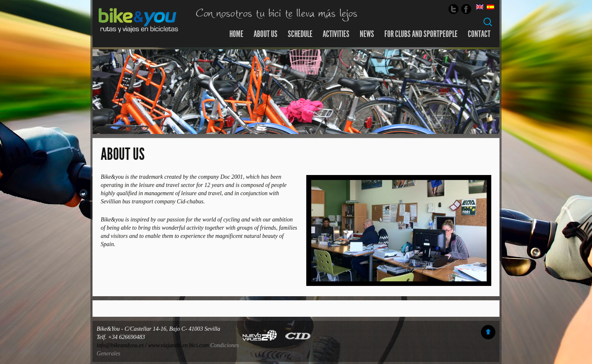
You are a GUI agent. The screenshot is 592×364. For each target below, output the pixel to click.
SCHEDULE (300, 34)
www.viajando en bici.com (178, 345)
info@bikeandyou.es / (122, 345)
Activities (336, 34)
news (367, 34)
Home (236, 34)
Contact (479, 34)
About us (266, 34)
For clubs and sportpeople (421, 34)
